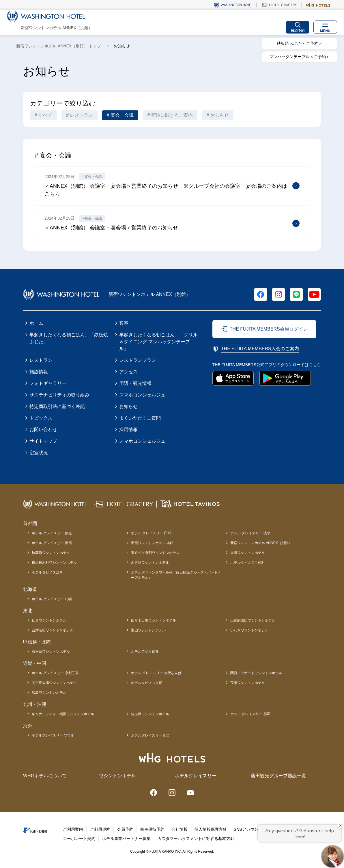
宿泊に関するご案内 (172, 115)
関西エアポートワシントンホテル (256, 673)
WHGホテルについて (45, 776)
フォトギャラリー (48, 383)
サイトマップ (43, 441)
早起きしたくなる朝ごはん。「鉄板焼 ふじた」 (69, 338)
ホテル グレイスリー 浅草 (250, 533)
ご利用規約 (100, 829)
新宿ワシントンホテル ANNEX (261, 543)
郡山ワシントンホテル (148, 630)
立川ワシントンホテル (248, 553)
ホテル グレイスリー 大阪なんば (156, 673)
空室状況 (39, 453)
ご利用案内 (73, 829)
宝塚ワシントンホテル (248, 683)
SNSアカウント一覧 (252, 829)
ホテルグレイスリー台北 (150, 735)
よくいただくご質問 (140, 418)
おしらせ (220, 115)
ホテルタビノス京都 (147, 683)
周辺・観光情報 (135, 383)
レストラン (81, 115)
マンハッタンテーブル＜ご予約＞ (300, 57)
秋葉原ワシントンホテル (51, 553)
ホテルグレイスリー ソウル (53, 735)
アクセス (128, 372)
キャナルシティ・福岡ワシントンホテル (63, 714)
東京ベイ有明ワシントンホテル (155, 553)
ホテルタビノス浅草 (47, 572)
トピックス (41, 418)
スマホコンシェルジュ (142, 395)
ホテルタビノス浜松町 (248, 563)
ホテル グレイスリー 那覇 (250, 714)
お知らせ (128, 406)
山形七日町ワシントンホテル (154, 620)
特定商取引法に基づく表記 (57, 406)
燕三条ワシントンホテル (51, 652)
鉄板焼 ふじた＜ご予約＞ (300, 43)
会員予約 (125, 829)
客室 (124, 323)
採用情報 (128, 430)
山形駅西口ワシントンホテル (253, 620)
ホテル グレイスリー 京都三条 (55, 673)
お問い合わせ (43, 430)
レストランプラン (138, 360)
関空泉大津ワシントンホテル (54, 683)
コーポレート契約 (79, 839)
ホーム (36, 323)
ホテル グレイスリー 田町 (151, 533)
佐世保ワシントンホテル (150, 714)
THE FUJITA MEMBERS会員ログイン (269, 329)
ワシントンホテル (117, 776)
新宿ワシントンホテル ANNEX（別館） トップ (59, 46)
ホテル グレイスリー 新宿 (52, 543)
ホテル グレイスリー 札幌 (52, 599)
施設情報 (39, 372)
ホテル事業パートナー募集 (126, 839)
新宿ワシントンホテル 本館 (152, 543)
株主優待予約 (152, 829)
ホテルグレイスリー (196, 776)
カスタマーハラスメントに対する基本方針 (196, 839)
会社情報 (180, 829)
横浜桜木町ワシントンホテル (54, 563)
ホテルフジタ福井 (145, 652)
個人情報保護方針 (211, 829)
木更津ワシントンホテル (150, 563)
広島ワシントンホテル (49, 693)
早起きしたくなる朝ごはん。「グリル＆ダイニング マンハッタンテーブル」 (158, 342)
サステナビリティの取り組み (59, 395)
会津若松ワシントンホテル (53, 630)
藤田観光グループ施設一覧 (278, 776)
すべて (45, 115)
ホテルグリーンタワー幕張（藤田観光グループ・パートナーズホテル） (176, 575)
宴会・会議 (122, 115)
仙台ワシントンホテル (49, 620)
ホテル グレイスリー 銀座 (52, 533)
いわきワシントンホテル (249, 630)
